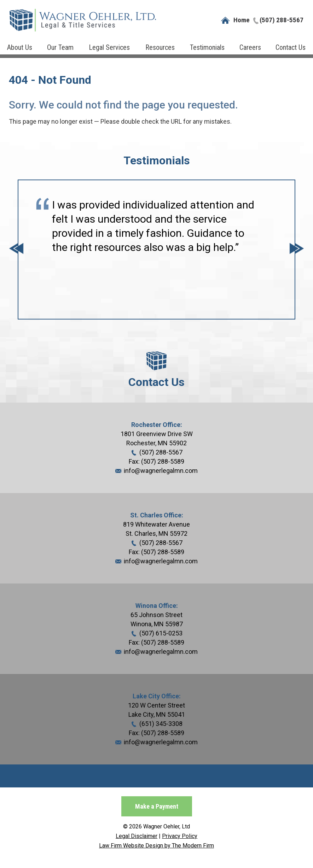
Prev (16, 249)
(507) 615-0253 (161, 633)
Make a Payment (157, 806)
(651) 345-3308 (161, 724)
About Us (20, 47)
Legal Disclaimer (137, 836)
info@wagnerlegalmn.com (161, 471)
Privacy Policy (180, 836)
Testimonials (207, 47)
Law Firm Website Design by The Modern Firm (156, 846)
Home (242, 20)
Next (297, 249)
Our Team (60, 47)
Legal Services (109, 47)
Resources (160, 47)
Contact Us (291, 47)
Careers (250, 47)
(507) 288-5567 (282, 20)
